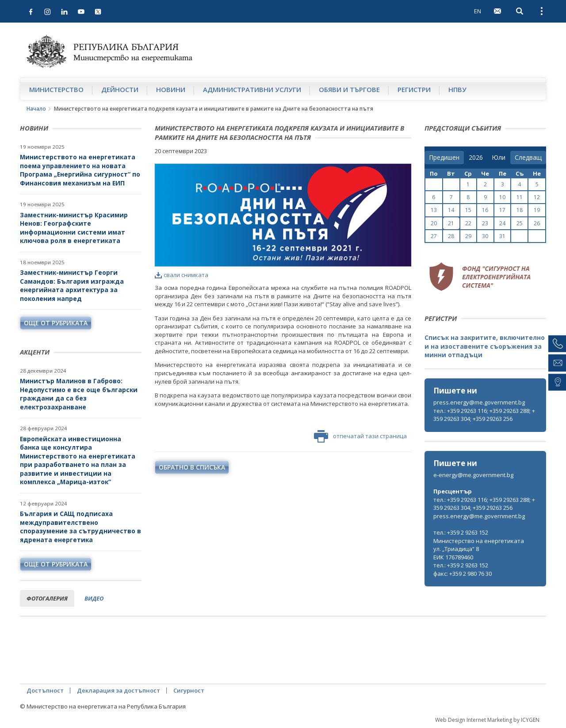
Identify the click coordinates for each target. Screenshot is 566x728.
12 (537, 197)
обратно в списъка (192, 467)
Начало (36, 109)
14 (451, 210)
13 (434, 210)
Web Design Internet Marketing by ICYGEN (487, 720)
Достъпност (45, 690)
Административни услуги (252, 89)
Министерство (56, 89)
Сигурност (189, 690)
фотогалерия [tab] (47, 598)
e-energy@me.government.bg (473, 475)
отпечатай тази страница (360, 436)
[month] (499, 158)
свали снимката (182, 275)
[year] (476, 158)
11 (520, 197)
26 (537, 223)
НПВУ (457, 89)
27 (434, 236)
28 (451, 236)
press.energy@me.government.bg (479, 402)
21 (451, 223)
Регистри (414, 89)
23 (485, 223)
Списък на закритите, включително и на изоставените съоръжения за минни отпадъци (485, 346)
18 (520, 210)
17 (502, 210)
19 (537, 210)
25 (520, 223)
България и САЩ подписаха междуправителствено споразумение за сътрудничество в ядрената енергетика (80, 527)
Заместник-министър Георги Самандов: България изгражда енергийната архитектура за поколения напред (72, 285)
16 (485, 210)
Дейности (120, 89)
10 (502, 197)
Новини (171, 89)
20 (434, 223)
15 (468, 210)
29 (468, 236)
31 (502, 236)
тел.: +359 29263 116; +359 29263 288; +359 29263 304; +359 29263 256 (484, 415)
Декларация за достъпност (119, 690)
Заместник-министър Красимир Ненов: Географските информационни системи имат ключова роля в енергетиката (74, 228)
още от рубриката (56, 323)
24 (502, 223)
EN (478, 11)
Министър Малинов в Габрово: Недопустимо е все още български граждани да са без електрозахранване (79, 394)
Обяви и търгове (349, 89)
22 (468, 223)
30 (485, 236)
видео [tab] (94, 598)
